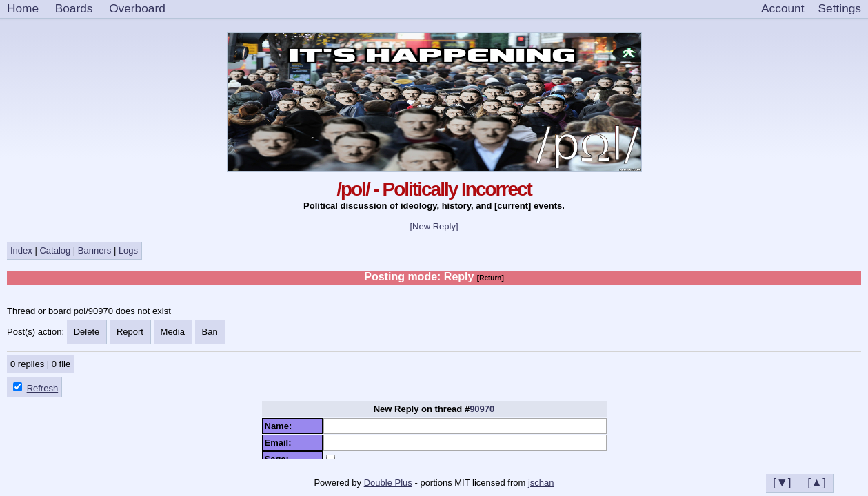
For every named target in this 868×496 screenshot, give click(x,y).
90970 (482, 409)
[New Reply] (434, 226)
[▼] (782, 482)
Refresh (43, 388)
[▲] (817, 482)
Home (23, 8)
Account (783, 8)
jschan (541, 483)
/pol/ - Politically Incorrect (434, 189)
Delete (87, 332)
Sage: (280, 459)
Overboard (137, 8)
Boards (74, 8)
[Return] (491, 278)
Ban (210, 332)
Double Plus (388, 483)
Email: (281, 443)
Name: (281, 426)
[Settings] (840, 9)
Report (130, 332)
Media (173, 332)
